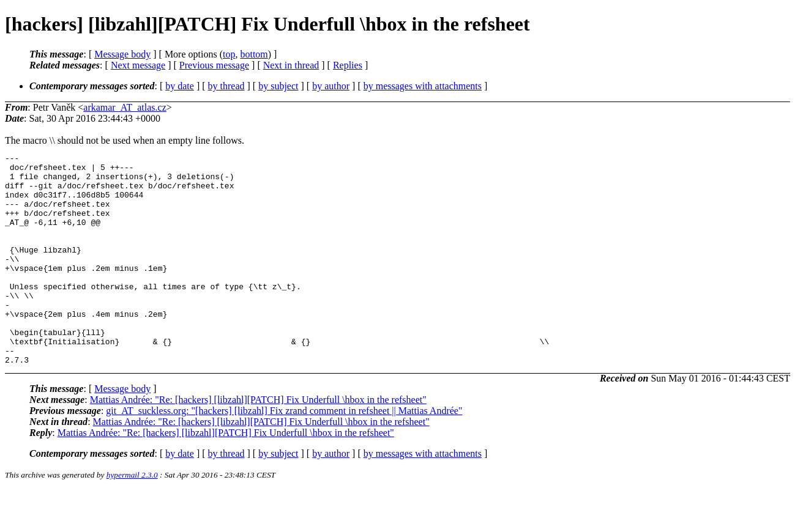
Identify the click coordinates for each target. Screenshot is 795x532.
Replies (348, 65)
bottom (254, 54)
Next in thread (291, 65)
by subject (278, 86)
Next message (138, 65)
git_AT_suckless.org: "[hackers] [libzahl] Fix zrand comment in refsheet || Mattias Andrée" (284, 453)
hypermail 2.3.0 (132, 517)
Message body (122, 54)
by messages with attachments (423, 86)
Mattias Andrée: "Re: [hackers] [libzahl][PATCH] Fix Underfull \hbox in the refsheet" (258, 442)
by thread (226, 86)
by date (180, 86)
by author (331, 86)
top (229, 54)
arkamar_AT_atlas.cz (125, 107)
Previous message (214, 65)
